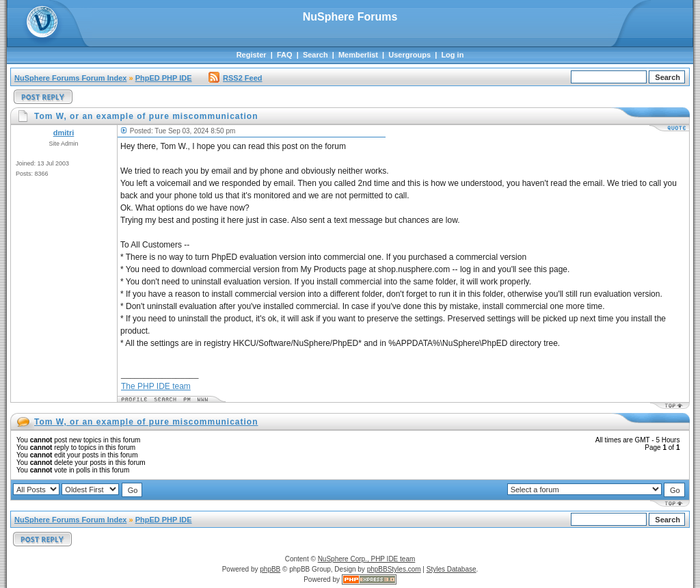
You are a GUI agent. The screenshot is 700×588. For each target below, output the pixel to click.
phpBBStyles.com (394, 569)
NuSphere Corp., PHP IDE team (367, 559)
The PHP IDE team (156, 386)
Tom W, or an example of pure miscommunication (146, 422)
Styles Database (452, 569)
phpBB (270, 569)
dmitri (64, 133)
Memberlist (358, 55)
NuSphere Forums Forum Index (70, 78)
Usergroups (409, 55)
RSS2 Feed (235, 78)
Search (315, 55)
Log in (452, 55)
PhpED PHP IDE (164, 78)
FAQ (285, 55)
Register (252, 55)
